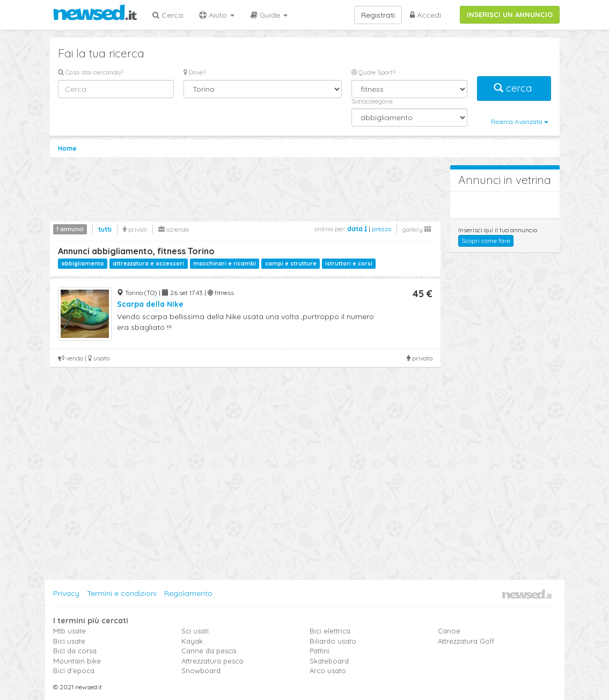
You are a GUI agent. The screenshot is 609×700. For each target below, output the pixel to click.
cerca (514, 88)
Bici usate (69, 641)
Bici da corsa (75, 651)
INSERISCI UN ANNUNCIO (510, 14)
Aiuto (217, 15)
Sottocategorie (372, 101)
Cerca (168, 15)
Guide (269, 15)
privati (135, 229)
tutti (105, 229)
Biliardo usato (333, 641)
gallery (417, 229)
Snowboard (201, 670)
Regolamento (188, 593)
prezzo (381, 229)
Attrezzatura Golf (466, 641)
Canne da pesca (209, 651)
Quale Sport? (373, 72)
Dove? (195, 72)
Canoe (449, 631)
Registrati (378, 15)
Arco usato (328, 670)
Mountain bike (77, 661)
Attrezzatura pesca (212, 661)
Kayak (192, 641)
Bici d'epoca (74, 670)
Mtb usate (69, 631)
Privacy (66, 593)
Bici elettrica (330, 631)
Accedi (425, 15)
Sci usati (195, 631)
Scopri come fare (486, 241)
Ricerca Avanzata (520, 121)
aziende (174, 229)
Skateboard (329, 661)
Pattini (320, 651)
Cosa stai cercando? (90, 72)
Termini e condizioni (122, 593)
